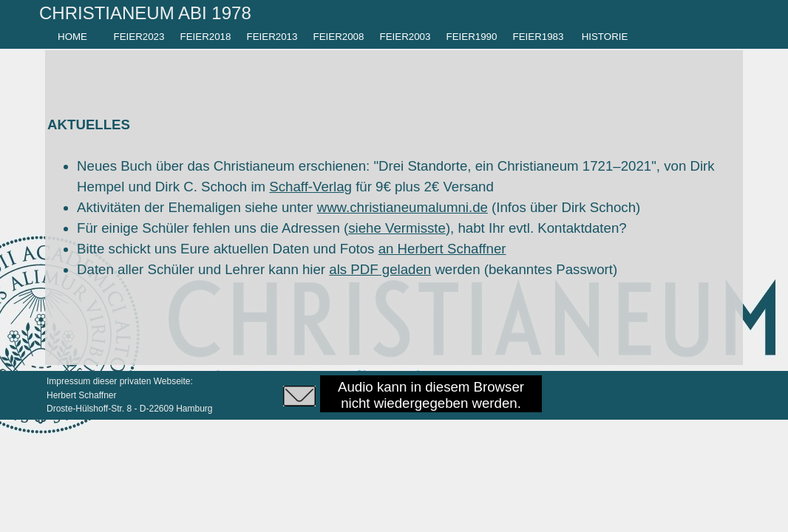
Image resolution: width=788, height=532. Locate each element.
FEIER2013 (272, 37)
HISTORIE (605, 37)
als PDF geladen (380, 269)
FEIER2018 (206, 37)
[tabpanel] (174, 13)
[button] (299, 393)
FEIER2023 (139, 37)
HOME (72, 37)
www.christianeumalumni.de (403, 207)
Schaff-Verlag (310, 187)
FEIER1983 (539, 37)
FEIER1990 (472, 37)
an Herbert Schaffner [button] (442, 249)
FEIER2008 (339, 37)
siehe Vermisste (397, 228)
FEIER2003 (405, 37)
